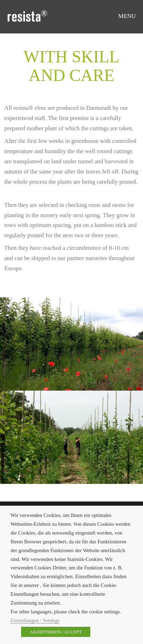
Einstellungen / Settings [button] (35, 620)
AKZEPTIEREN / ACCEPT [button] (56, 632)
